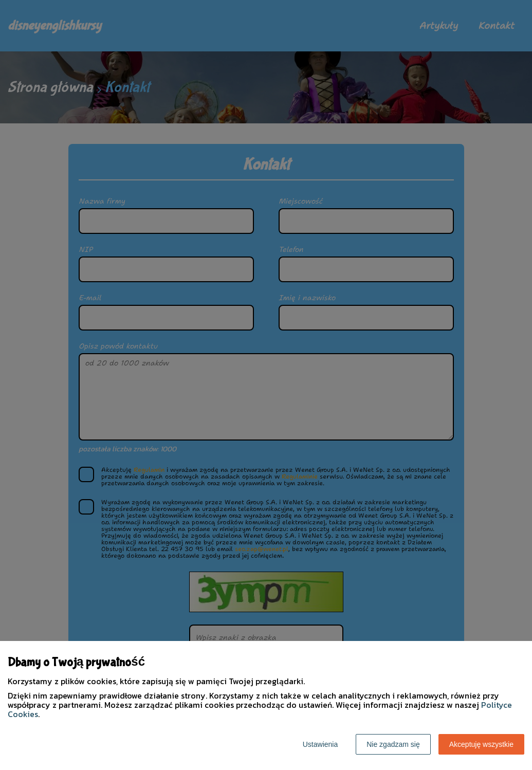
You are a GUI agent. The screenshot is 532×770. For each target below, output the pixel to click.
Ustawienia (320, 744)
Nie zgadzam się (393, 744)
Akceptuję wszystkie (481, 744)
